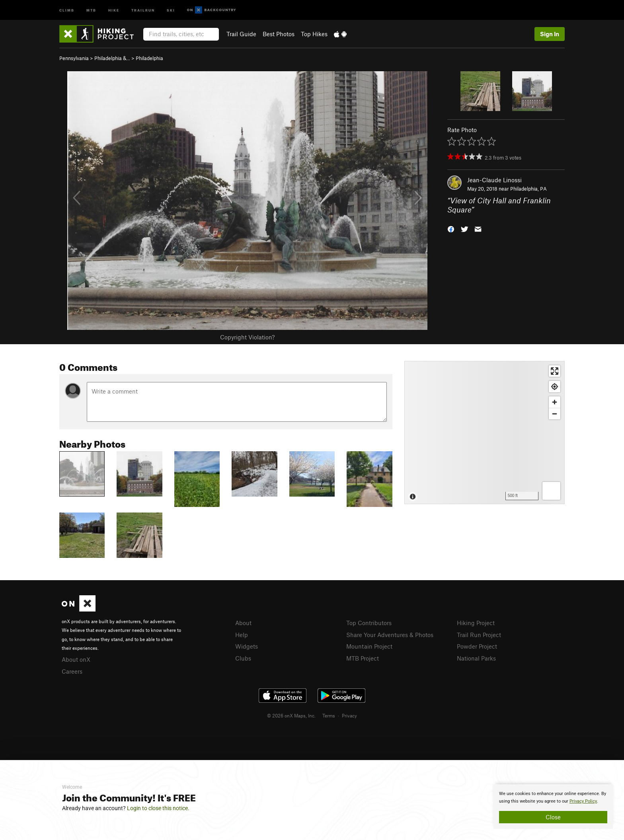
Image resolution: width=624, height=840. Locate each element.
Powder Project (477, 646)
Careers (72, 671)
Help (242, 635)
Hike (114, 10)
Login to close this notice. (158, 808)
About (243, 623)
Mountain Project (369, 646)
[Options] (551, 491)
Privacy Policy (583, 801)
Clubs (243, 658)
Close (553, 817)
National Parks (476, 658)
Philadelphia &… (112, 58)
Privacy (349, 715)
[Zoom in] (555, 402)
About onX (76, 659)
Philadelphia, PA (528, 189)
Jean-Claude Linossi (494, 180)
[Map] (485, 433)
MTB (91, 10)
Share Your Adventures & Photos (390, 635)
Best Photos (279, 34)
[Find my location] (555, 387)
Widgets (247, 646)
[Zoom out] (555, 414)
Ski (171, 10)
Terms (329, 715)
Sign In (550, 34)
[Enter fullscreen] (555, 371)
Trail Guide (241, 34)
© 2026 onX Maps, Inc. (291, 715)
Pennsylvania (74, 58)
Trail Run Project (479, 635)
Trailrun (143, 10)
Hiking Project (476, 623)
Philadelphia (149, 58)
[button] (451, 228)
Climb (67, 10)
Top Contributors (369, 623)
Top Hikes (314, 34)
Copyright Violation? (247, 337)
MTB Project (363, 658)
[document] (553, 807)
